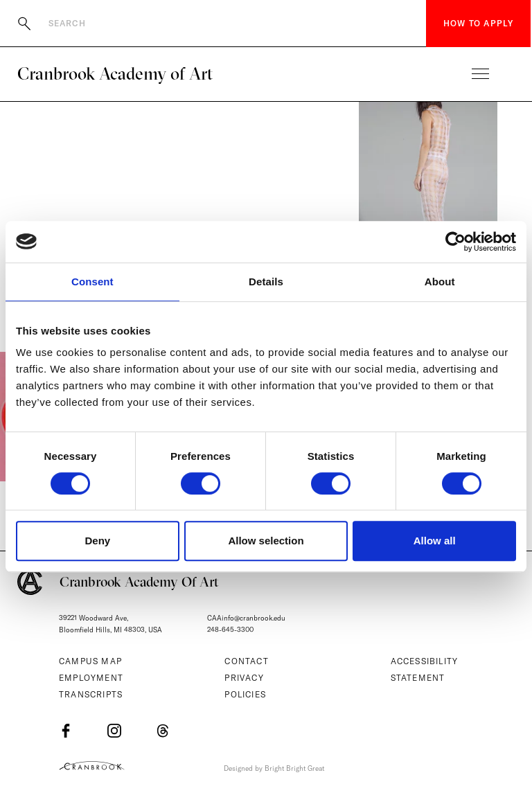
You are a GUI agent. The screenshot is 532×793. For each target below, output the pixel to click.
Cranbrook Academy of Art (115, 73)
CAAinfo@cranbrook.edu (246, 618)
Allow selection (266, 541)
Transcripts (91, 694)
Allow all (435, 541)
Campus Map (90, 661)
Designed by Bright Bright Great (274, 768)
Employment (91, 678)
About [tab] (440, 282)
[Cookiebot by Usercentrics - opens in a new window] (455, 242)
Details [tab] (266, 282)
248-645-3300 (230, 630)
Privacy (244, 678)
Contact (246, 661)
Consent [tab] (92, 282)
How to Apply (478, 23)
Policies (245, 694)
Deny (97, 541)
